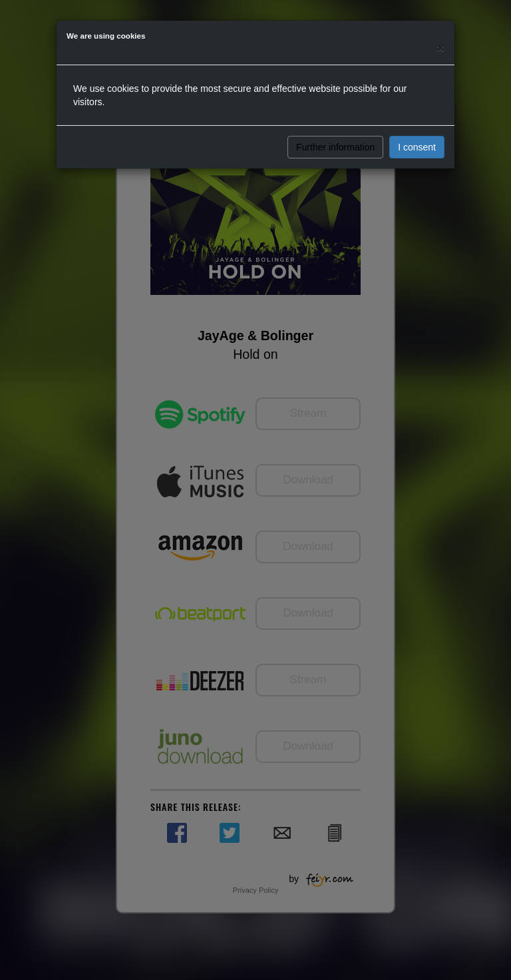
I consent (417, 147)
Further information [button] (335, 147)
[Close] (440, 48)
